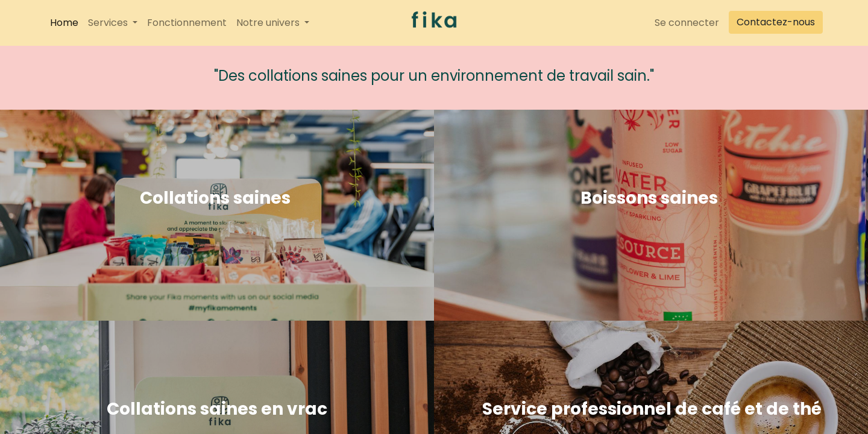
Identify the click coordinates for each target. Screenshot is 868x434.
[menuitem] (64, 23)
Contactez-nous (776, 22)
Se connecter (687, 23)
